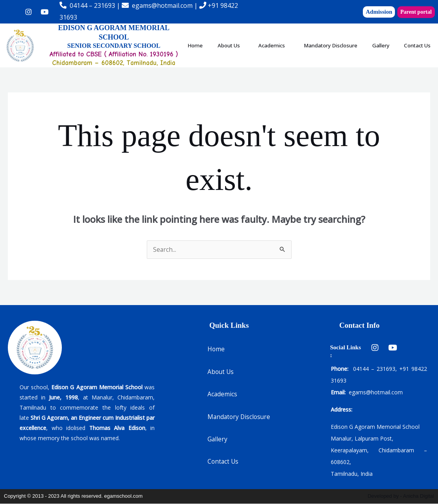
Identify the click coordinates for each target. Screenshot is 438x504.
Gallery (419, 36)
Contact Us (309, 54)
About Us (238, 36)
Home (198, 36)
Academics (290, 36)
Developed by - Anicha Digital (401, 496)
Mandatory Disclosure (359, 36)
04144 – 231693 (92, 5)
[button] (241, 37)
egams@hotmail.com (162, 5)
